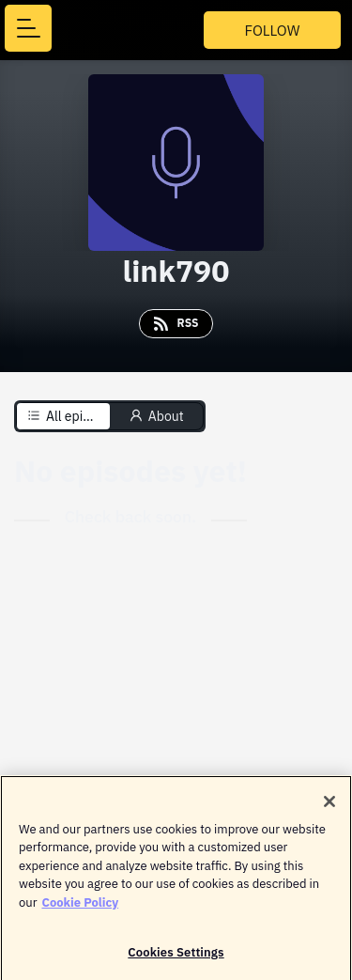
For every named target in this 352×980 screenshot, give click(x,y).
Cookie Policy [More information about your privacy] (80, 906)
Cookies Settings (176, 956)
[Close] (329, 805)
